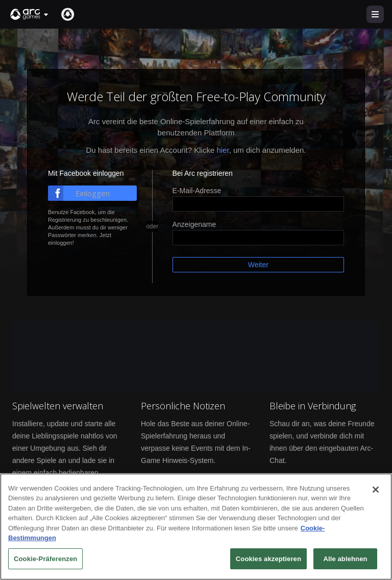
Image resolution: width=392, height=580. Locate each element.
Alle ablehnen (345, 561)
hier (223, 150)
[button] (30, 14)
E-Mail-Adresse (197, 191)
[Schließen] (376, 492)
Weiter (258, 265)
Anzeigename (194, 224)
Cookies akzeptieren (268, 561)
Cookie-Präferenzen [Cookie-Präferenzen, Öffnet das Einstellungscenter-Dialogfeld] (45, 561)
